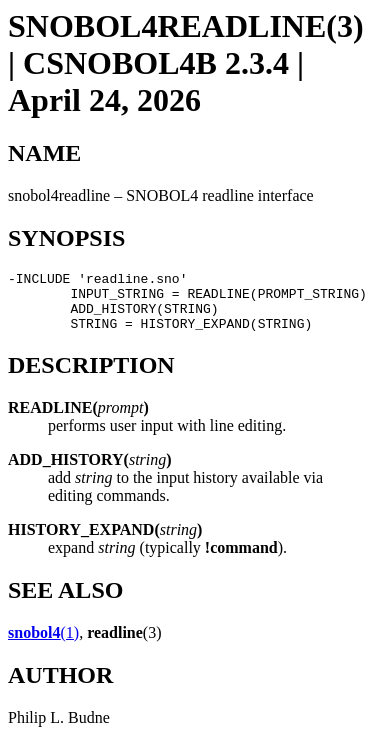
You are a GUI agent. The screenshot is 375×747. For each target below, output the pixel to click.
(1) (43, 644)
